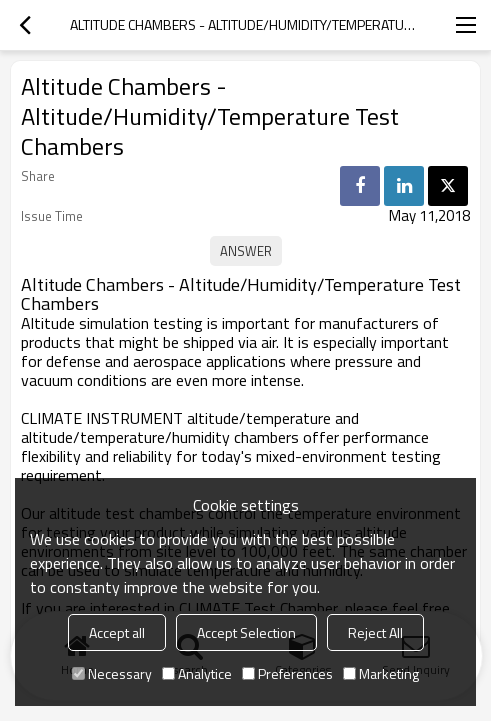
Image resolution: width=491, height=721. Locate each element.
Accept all (117, 632)
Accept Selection (246, 632)
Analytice (197, 673)
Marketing (381, 673)
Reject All (375, 632)
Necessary (112, 673)
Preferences (287, 673)
